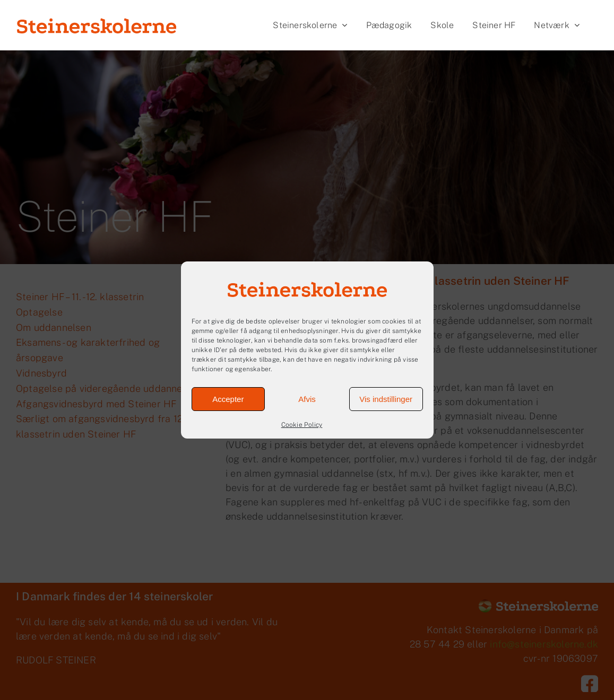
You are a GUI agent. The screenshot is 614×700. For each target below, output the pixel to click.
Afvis (307, 399)
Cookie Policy (302, 425)
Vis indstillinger (386, 399)
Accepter (228, 399)
